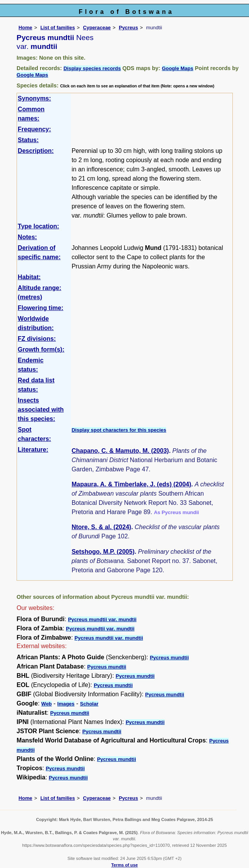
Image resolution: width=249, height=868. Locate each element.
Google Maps (178, 68)
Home (25, 28)
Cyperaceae (97, 28)
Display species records (92, 68)
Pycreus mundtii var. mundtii (102, 619)
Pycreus (128, 28)
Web (46, 704)
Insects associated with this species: (41, 410)
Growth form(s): (41, 349)
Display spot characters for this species (119, 430)
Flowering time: (40, 308)
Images (66, 704)
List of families (58, 28)
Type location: (38, 226)
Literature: (33, 450)
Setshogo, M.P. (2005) (103, 552)
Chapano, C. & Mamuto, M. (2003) (120, 451)
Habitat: (29, 277)
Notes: (27, 237)
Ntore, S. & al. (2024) (102, 527)
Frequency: (34, 129)
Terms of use (125, 865)
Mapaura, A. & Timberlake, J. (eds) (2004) (131, 484)
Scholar (89, 704)
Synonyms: (34, 98)
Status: (28, 140)
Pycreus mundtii (169, 658)
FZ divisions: (37, 339)
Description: (36, 151)
